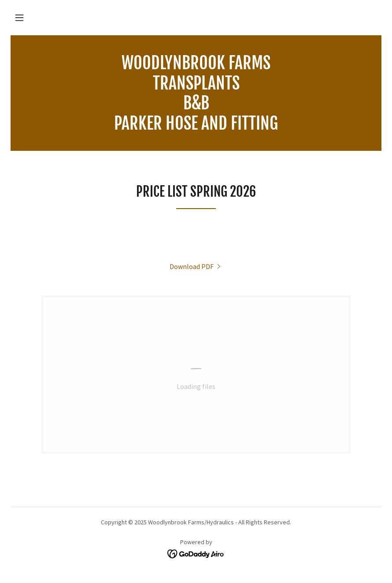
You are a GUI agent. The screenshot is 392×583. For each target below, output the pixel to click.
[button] (19, 18)
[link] (196, 127)
